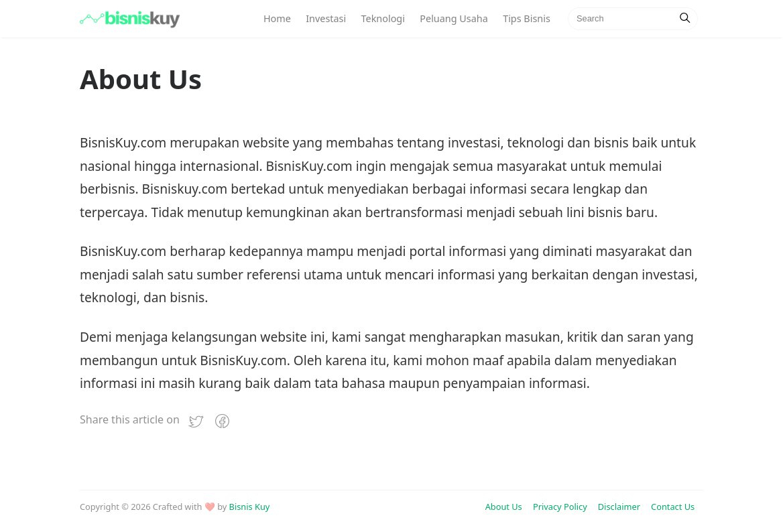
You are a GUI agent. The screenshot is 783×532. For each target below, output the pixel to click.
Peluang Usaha (454, 18)
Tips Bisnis (527, 18)
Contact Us (673, 507)
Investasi (326, 18)
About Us (504, 507)
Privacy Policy (560, 507)
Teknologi (383, 18)
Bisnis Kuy (250, 507)
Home (277, 18)
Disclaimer (619, 507)
